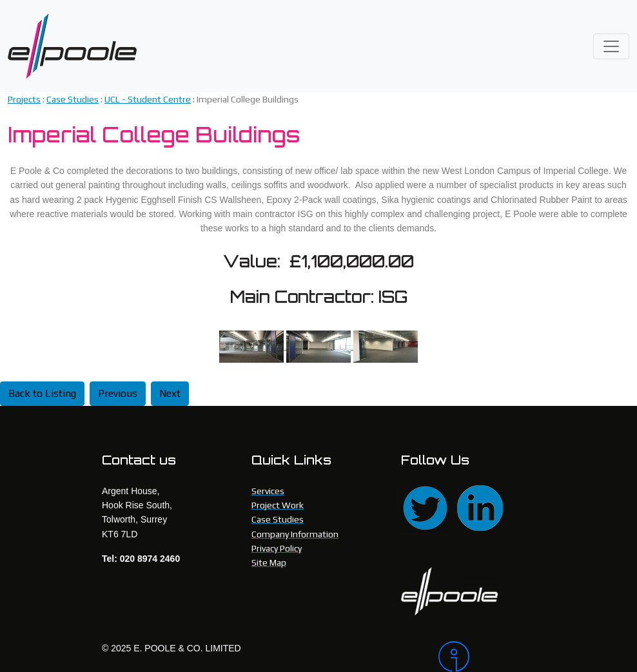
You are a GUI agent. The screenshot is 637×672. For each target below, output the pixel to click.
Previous (118, 393)
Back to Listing (42, 393)
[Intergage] (487, 657)
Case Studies (73, 99)
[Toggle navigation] (611, 46)
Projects (24, 99)
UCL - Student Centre (148, 99)
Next (170, 393)
